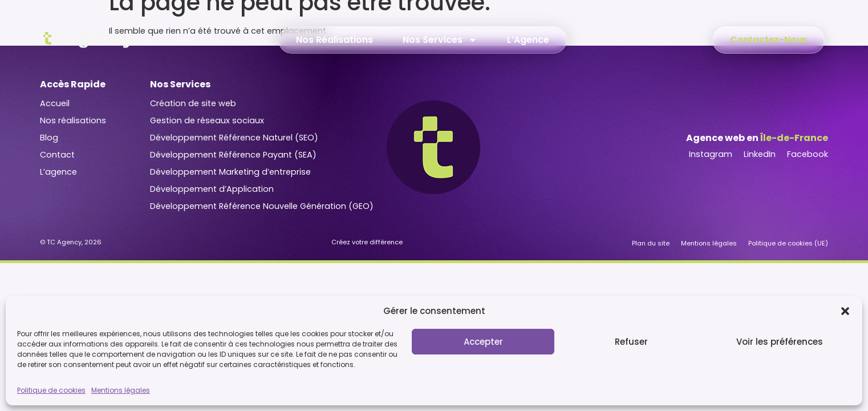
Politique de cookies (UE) (788, 243)
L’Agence (528, 40)
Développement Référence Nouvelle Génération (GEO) (262, 206)
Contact (57, 155)
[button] (845, 311)
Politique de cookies (51, 390)
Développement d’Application (212, 189)
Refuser (631, 342)
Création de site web (193, 103)
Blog (49, 138)
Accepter (483, 342)
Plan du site (651, 243)
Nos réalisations (73, 120)
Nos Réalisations (334, 40)
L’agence (58, 172)
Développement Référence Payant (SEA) (233, 155)
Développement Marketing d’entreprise (230, 172)
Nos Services (440, 40)
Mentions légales (121, 390)
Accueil (55, 103)
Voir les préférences (780, 342)
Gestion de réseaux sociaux (207, 120)
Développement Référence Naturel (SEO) (234, 138)
